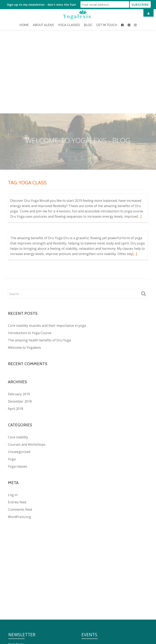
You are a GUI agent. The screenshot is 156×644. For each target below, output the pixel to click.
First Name (16, 545)
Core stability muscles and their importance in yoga (47, 251)
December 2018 (20, 327)
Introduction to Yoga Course (30, 258)
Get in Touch (107, 25)
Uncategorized (19, 377)
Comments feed (20, 435)
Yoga (12, 385)
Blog (88, 25)
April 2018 (16, 334)
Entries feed (17, 428)
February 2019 (19, 320)
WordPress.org (19, 442)
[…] (139, 142)
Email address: (19, 575)
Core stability (18, 363)
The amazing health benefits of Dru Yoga (39, 266)
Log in (13, 420)
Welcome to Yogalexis (24, 273)
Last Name (16, 560)
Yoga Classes (69, 25)
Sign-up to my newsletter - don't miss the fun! (41, 4)
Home (24, 25)
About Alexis (43, 25)
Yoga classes (18, 392)
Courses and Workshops (27, 370)
